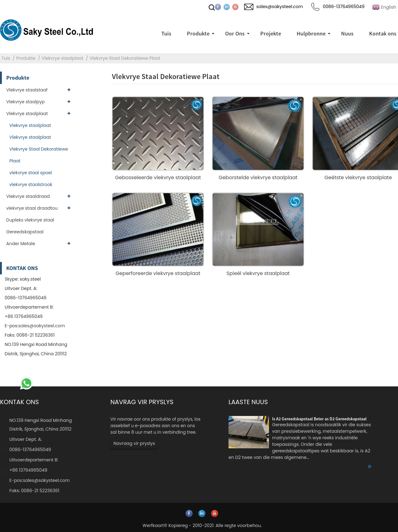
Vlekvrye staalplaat (62, 58)
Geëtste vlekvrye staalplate (358, 177)
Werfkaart (153, 525)
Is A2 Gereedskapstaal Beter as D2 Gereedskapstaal (319, 419)
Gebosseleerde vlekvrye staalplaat (158, 177)
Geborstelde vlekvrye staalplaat (258, 177)
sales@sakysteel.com (42, 326)
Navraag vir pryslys (134, 443)
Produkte (26, 58)
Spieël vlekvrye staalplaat (258, 273)
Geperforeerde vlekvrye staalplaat (158, 273)
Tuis (6, 58)
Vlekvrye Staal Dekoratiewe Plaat (125, 58)
